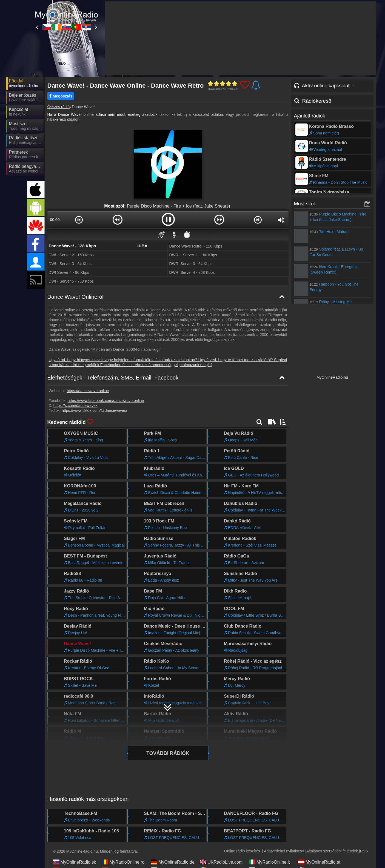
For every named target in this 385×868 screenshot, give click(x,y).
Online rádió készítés (242, 851)
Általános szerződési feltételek (332, 851)
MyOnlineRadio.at (319, 862)
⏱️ (187, 235)
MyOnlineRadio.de (173, 862)
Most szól (304, 204)
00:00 (55, 220)
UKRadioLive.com (221, 862)
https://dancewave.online (88, 391)
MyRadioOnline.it (269, 862)
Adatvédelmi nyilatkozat (284, 851)
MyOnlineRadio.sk (75, 862)
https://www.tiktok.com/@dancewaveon (95, 410)
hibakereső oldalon (64, 119)
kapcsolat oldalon (208, 114)
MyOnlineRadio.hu (332, 377)
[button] (79, 220)
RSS (364, 851)
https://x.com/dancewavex (75, 406)
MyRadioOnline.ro (123, 862)
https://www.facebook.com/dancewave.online (106, 401)
